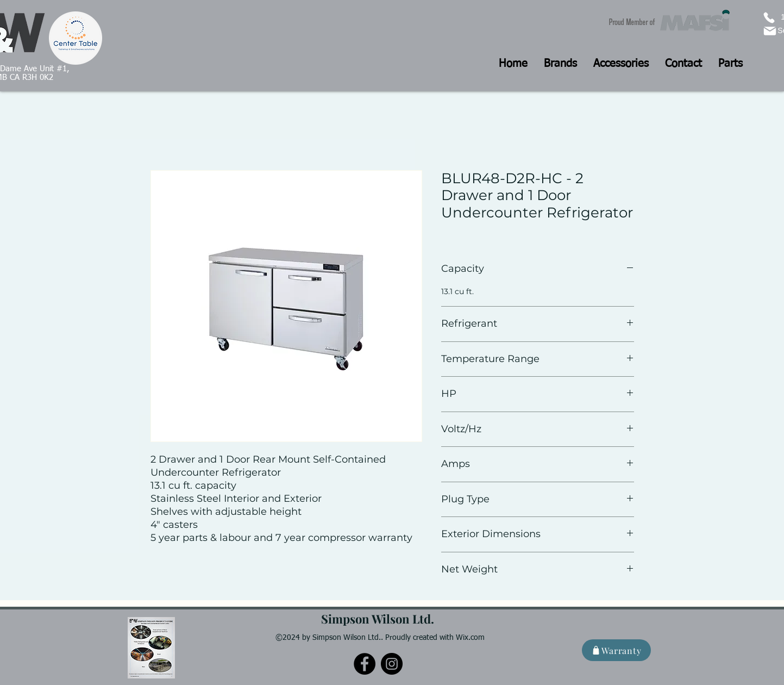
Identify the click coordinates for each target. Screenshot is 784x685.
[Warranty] (616, 650)
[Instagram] (392, 664)
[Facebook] (365, 664)
